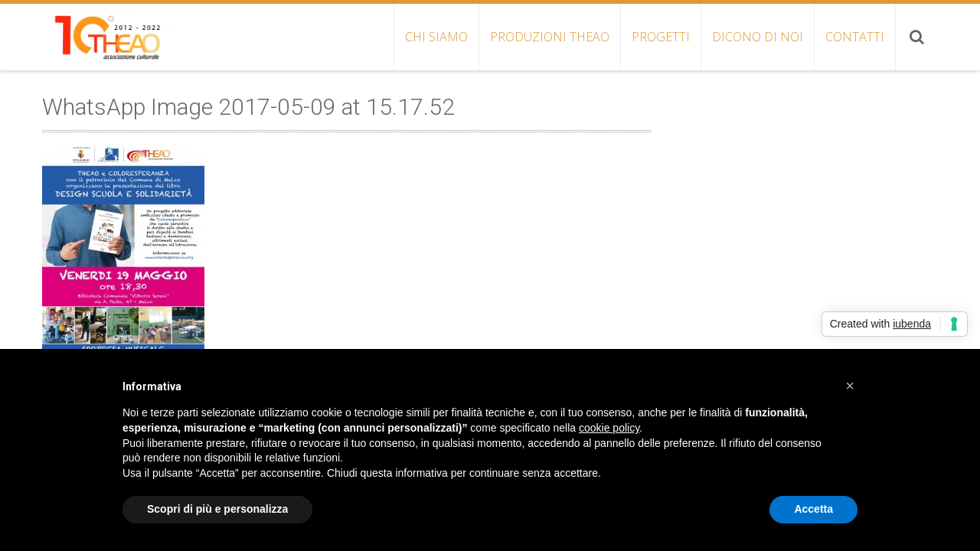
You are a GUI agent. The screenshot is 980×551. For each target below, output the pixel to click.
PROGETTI (661, 37)
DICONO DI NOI (758, 37)
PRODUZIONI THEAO (550, 37)
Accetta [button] (813, 509)
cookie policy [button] (609, 428)
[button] (850, 386)
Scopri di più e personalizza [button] (217, 509)
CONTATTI (855, 37)
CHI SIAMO (436, 37)
